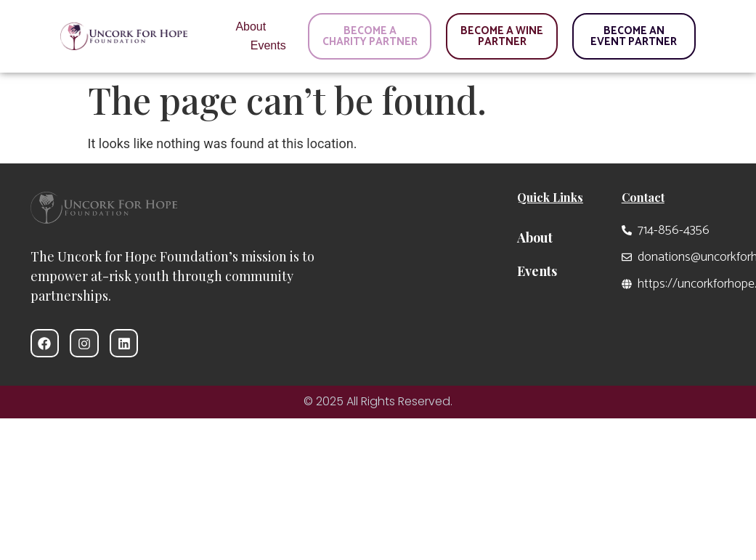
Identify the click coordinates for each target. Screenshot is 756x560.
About (251, 27)
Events (268, 45)
